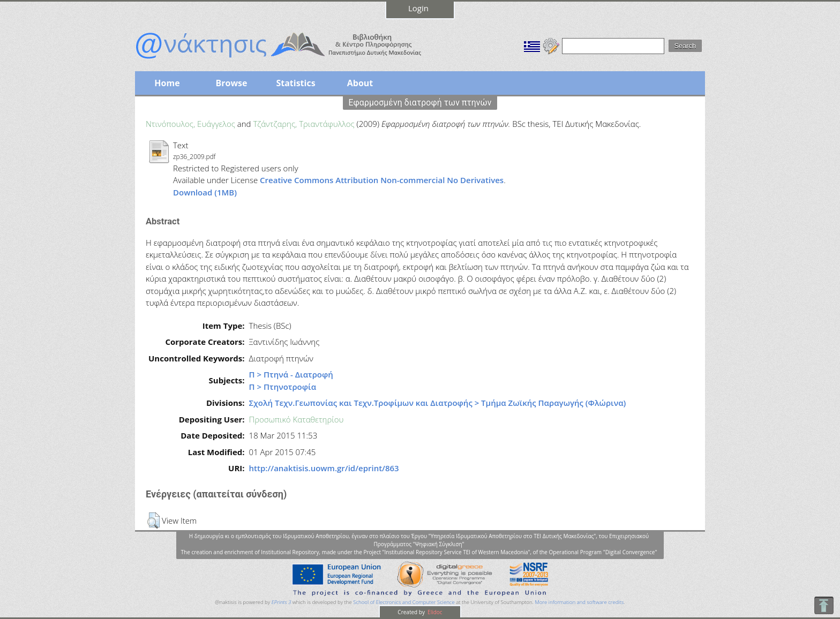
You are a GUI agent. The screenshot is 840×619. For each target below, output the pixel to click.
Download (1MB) (205, 192)
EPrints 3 (282, 602)
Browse (231, 83)
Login (418, 8)
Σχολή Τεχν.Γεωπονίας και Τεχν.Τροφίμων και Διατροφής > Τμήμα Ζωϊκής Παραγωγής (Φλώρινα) (438, 403)
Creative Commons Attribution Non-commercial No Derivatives (382, 180)
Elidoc (434, 612)
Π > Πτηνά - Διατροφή (291, 374)
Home (167, 83)
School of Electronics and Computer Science (404, 602)
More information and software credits (579, 602)
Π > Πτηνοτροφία (283, 387)
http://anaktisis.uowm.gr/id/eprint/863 (324, 468)
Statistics (295, 83)
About (360, 83)
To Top (824, 605)
